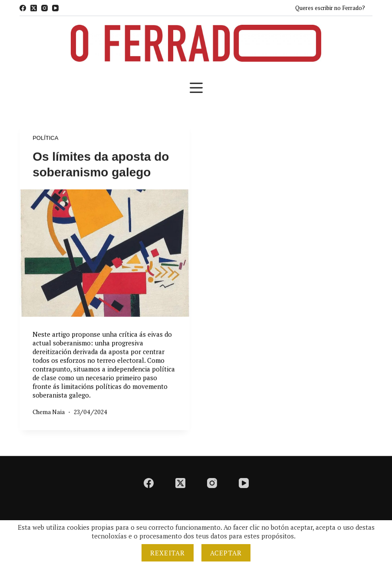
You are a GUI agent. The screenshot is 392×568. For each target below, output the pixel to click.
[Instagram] (44, 8)
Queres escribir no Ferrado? (330, 8)
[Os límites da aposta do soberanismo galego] (104, 253)
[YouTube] (55, 8)
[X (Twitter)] (34, 8)
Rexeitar (168, 553)
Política (45, 138)
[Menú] (196, 88)
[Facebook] (23, 8)
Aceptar (226, 553)
